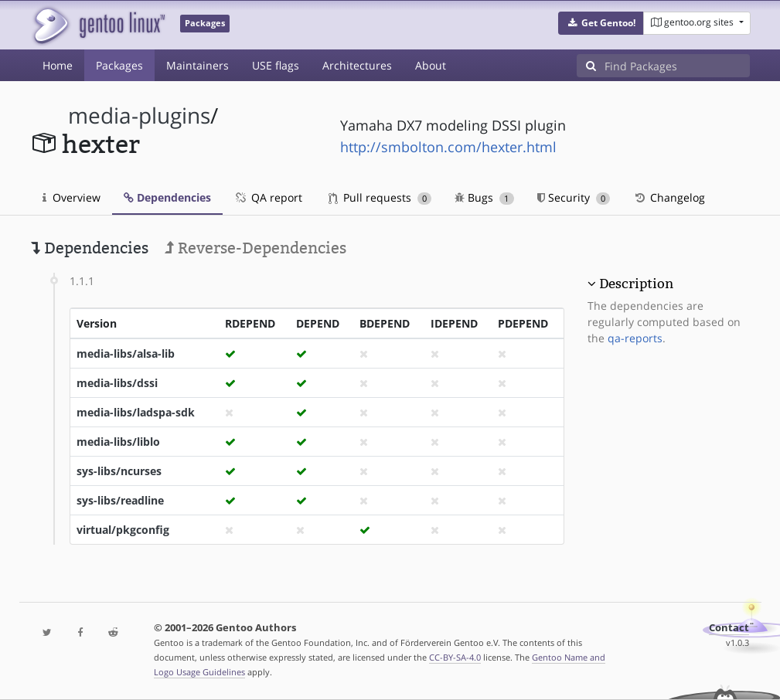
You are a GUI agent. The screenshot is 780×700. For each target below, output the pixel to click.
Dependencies (167, 197)
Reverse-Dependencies (255, 248)
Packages (119, 65)
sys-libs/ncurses (119, 471)
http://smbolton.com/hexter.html (448, 147)
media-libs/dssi (117, 383)
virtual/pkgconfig (123, 530)
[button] (601, 23)
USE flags (276, 65)
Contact (729, 628)
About (431, 65)
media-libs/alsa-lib (126, 353)
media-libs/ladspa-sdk (136, 412)
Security (574, 197)
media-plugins (139, 116)
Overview (72, 197)
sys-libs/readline (120, 500)
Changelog (669, 197)
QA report (268, 197)
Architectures (357, 65)
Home (58, 65)
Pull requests (380, 197)
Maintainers (198, 65)
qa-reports (635, 338)
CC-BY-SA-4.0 (455, 657)
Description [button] (636, 284)
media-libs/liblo (118, 442)
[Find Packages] (677, 66)
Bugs (484, 197)
